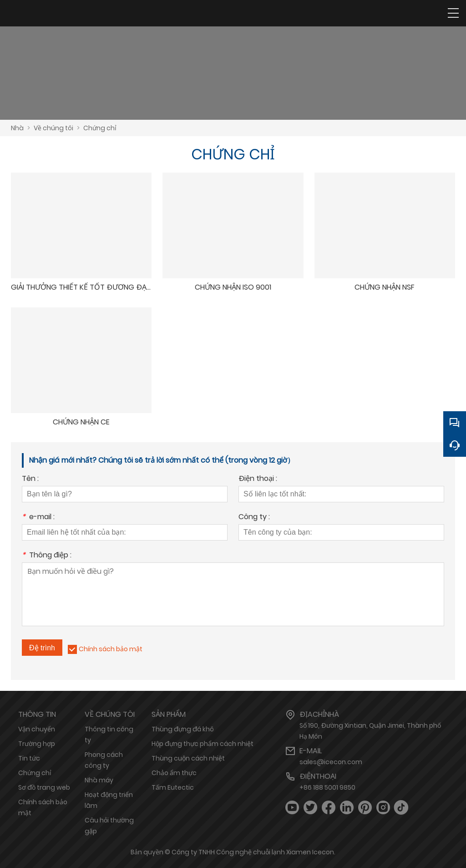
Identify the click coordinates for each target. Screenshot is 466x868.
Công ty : (254, 518)
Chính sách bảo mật (111, 649)
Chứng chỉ (100, 128)
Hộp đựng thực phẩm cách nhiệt (203, 744)
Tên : (30, 479)
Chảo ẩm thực (174, 773)
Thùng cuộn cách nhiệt (188, 758)
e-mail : (38, 518)
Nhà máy (99, 780)
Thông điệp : (47, 556)
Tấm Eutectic (173, 787)
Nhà (17, 128)
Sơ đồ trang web (44, 787)
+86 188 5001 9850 (327, 787)
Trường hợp (37, 744)
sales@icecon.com (331, 762)
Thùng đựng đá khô (183, 729)
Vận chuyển (37, 729)
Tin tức (29, 758)
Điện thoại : (258, 479)
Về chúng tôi (53, 128)
